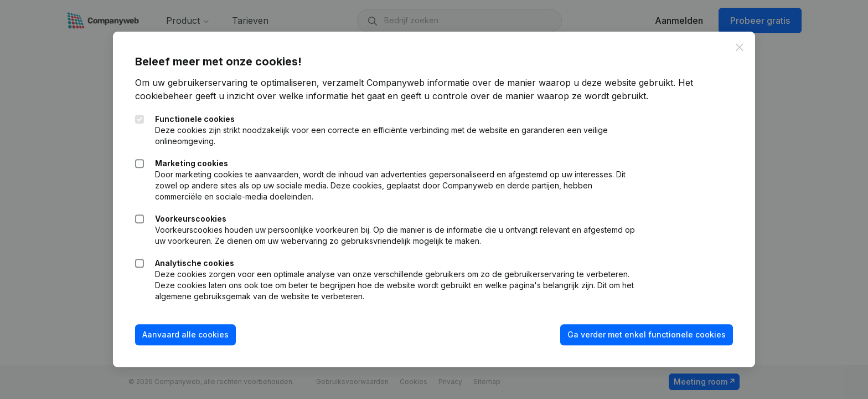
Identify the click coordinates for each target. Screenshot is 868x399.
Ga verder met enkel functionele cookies (647, 334)
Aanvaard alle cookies (185, 334)
